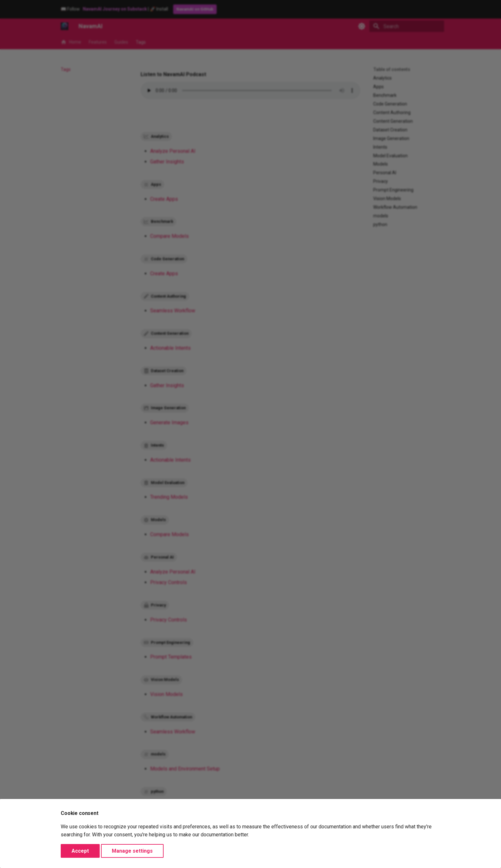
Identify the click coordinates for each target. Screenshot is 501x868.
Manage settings (132, 851)
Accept (80, 851)
